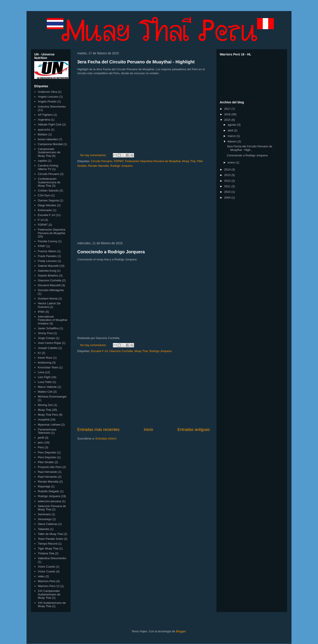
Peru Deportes (47, 452)
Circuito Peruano (101, 161)
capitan (42, 161)
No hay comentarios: (94, 155)
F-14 (41, 220)
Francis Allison (47, 251)
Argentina (44, 120)
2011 (228, 186)
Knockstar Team (48, 367)
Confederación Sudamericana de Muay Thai (49, 182)
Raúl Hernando (47, 477)
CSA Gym (44, 195)
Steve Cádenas (48, 524)
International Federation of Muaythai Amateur (52, 320)
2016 (228, 114)
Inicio (148, 430)
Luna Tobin (45, 382)
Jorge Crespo (46, 338)
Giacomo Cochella (121, 351)
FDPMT (119, 161)
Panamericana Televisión (47, 431)
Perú (41, 447)
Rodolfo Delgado (48, 491)
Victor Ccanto (46, 567)
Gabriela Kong (47, 271)
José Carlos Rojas (49, 343)
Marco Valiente (47, 387)
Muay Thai (189, 161)
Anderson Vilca (47, 92)
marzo (232, 136)
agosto (232, 125)
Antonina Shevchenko (52, 107)
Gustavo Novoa (48, 298)
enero (232, 162)
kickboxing (44, 363)
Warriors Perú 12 (49, 586)
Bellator (43, 134)
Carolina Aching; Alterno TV (48, 167)
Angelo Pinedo (47, 101)
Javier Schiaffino (48, 328)
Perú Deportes (47, 457)
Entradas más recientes (98, 430)
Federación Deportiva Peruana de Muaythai (153, 161)
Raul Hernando (47, 472)
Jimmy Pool (45, 333)
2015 (228, 120)
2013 (228, 175)
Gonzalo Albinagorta (51, 290)
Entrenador (45, 210)
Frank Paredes (47, 256)
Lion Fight (44, 377)
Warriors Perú (47, 581)
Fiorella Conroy (47, 241)
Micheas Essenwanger (52, 397)
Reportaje (44, 486)
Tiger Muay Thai (48, 548)
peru (41, 442)
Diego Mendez (47, 205)
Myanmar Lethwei (49, 425)
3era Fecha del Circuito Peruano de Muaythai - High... (249, 148)
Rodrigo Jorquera (121, 166)
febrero (233, 141)
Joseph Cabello (48, 348)
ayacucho (44, 130)
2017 (228, 109)
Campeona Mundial (50, 144)
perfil (41, 438)
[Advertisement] (144, 205)
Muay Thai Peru (48, 415)
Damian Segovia (48, 200)
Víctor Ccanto (46, 571)
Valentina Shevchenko (52, 558)
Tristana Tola (46, 553)
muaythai (44, 420)
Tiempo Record (47, 544)
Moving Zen (45, 405)
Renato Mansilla (98, 166)
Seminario (44, 514)
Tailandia (43, 529)
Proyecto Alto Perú (50, 467)
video (41, 576)
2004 (228, 198)
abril (231, 130)
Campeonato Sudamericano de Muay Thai (49, 152)
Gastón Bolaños (48, 276)
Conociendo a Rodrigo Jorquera (111, 252)
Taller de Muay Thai (50, 534)
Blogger (181, 631)
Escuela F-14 (99, 351)
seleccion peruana (49, 501)
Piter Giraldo (46, 462)
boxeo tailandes (48, 139)
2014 (228, 170)
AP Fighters (45, 115)
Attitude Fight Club (50, 124)
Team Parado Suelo (50, 539)
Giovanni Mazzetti (49, 285)
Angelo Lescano (48, 97)
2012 (228, 181)
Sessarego (45, 519)
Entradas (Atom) (106, 438)
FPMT (42, 246)
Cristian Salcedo (48, 190)
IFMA (41, 312)
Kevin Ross (45, 358)
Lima (41, 372)
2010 (228, 192)
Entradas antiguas (194, 430)
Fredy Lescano (47, 261)
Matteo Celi (45, 392)
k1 (39, 353)
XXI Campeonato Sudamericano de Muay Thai (49, 594)
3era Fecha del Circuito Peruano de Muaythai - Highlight (136, 62)
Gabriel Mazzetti (48, 266)
